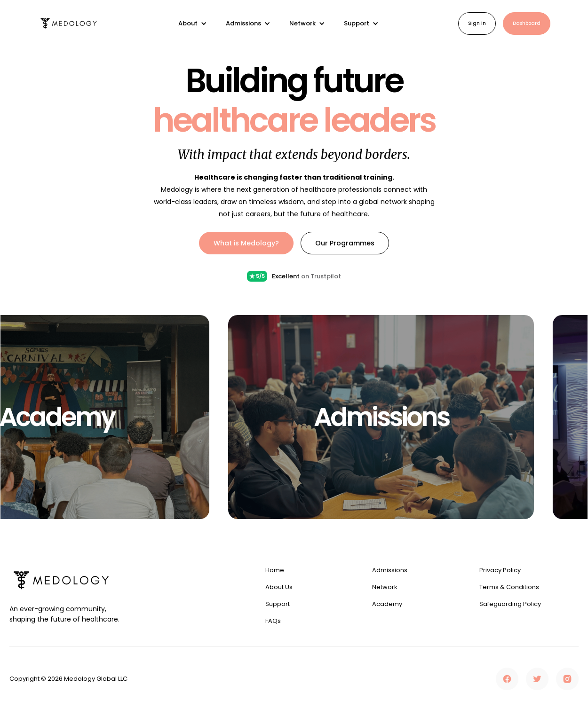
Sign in (477, 23)
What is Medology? (246, 243)
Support (278, 604)
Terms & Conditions (509, 587)
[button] (193, 24)
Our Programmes (345, 243)
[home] (69, 24)
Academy (387, 604)
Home (275, 570)
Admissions (390, 570)
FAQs (273, 621)
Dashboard (527, 23)
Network (385, 587)
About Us (279, 587)
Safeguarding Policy (510, 604)
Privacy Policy (500, 570)
